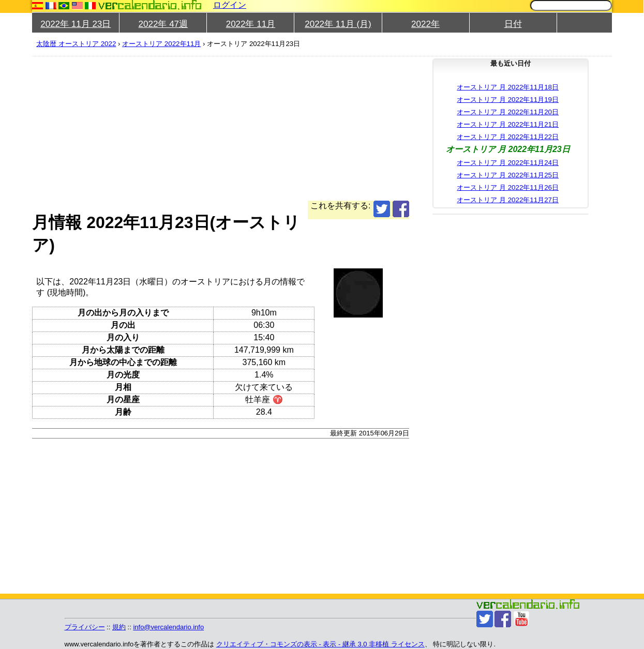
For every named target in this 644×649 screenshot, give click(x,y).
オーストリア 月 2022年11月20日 (508, 112)
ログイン (230, 5)
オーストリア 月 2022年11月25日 (508, 175)
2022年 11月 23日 (76, 24)
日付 (513, 24)
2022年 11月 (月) (338, 24)
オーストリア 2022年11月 (161, 44)
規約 (119, 627)
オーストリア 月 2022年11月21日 (508, 124)
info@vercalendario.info (168, 627)
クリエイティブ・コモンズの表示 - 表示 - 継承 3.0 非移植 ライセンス (320, 644)
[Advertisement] (220, 128)
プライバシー (85, 627)
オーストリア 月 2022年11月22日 (508, 137)
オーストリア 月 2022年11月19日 (508, 100)
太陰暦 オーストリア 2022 (76, 44)
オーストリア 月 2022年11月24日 (508, 163)
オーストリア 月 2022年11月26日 (508, 187)
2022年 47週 (163, 24)
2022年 (425, 24)
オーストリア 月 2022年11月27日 (508, 200)
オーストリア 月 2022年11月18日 (508, 87)
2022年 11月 (251, 24)
